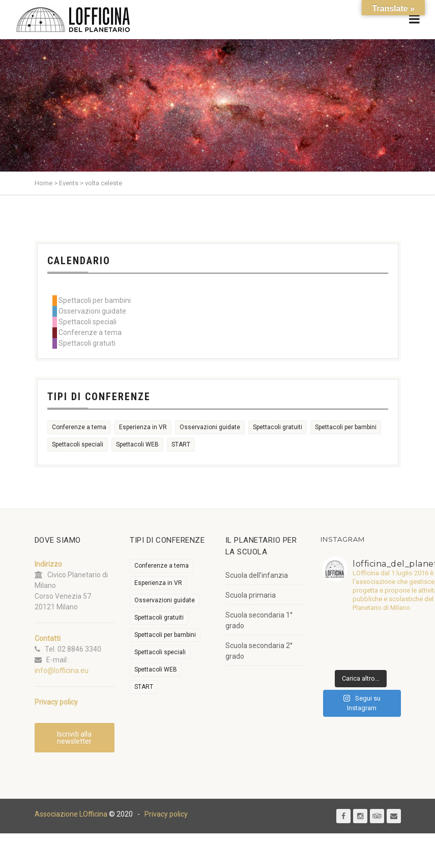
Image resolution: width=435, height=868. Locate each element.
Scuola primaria (251, 595)
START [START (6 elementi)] (181, 444)
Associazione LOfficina (71, 815)
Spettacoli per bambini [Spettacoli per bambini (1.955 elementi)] (346, 427)
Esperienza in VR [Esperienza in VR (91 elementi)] (143, 427)
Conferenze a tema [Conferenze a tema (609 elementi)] (79, 427)
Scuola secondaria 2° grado (259, 651)
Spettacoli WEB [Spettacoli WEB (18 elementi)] (137, 444)
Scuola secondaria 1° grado (259, 620)
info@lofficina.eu (62, 670)
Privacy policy (166, 815)
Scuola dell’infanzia (257, 575)
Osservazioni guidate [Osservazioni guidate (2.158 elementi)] (210, 427)
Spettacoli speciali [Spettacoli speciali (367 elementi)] (78, 444)
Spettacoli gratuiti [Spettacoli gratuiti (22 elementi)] (278, 427)
